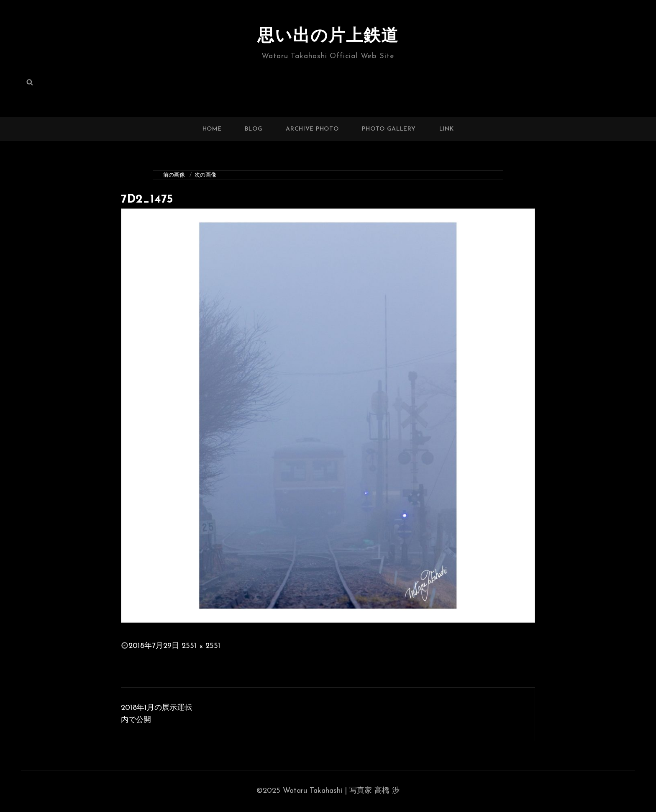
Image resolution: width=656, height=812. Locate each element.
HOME (212, 129)
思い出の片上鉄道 (328, 37)
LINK (447, 129)
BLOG (254, 129)
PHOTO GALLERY (389, 129)
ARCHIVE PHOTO (312, 129)
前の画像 (174, 175)
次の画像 (205, 175)
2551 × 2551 (201, 646)
